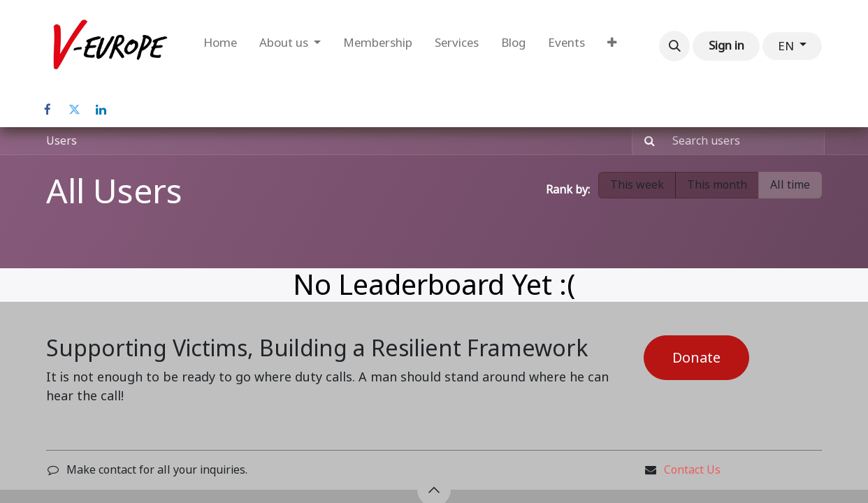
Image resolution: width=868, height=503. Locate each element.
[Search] (645, 141)
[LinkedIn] (101, 110)
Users (62, 141)
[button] (674, 46)
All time (790, 185)
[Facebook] (48, 110)
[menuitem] (220, 46)
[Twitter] (74, 110)
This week (637, 185)
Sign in (726, 45)
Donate (696, 358)
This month (717, 185)
